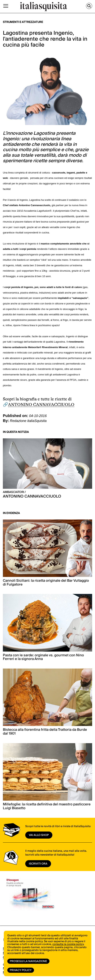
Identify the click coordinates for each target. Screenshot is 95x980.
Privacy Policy (21, 970)
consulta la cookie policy (68, 944)
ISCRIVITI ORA (38, 864)
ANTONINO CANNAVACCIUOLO (41, 405)
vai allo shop (39, 835)
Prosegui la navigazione (28, 961)
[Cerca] (89, 6)
